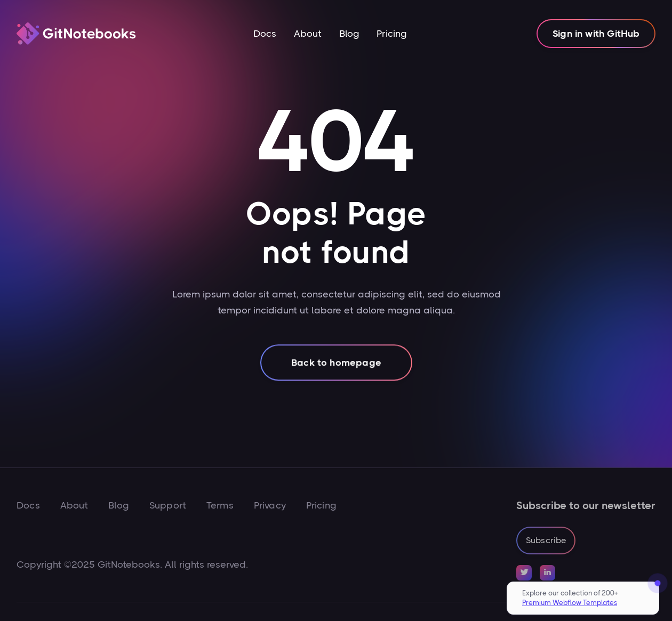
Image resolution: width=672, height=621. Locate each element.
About (308, 34)
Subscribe (546, 540)
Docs (265, 34)
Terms (220, 505)
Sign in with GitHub (596, 34)
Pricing (392, 34)
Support (168, 505)
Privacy (270, 505)
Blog (350, 34)
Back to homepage (336, 365)
